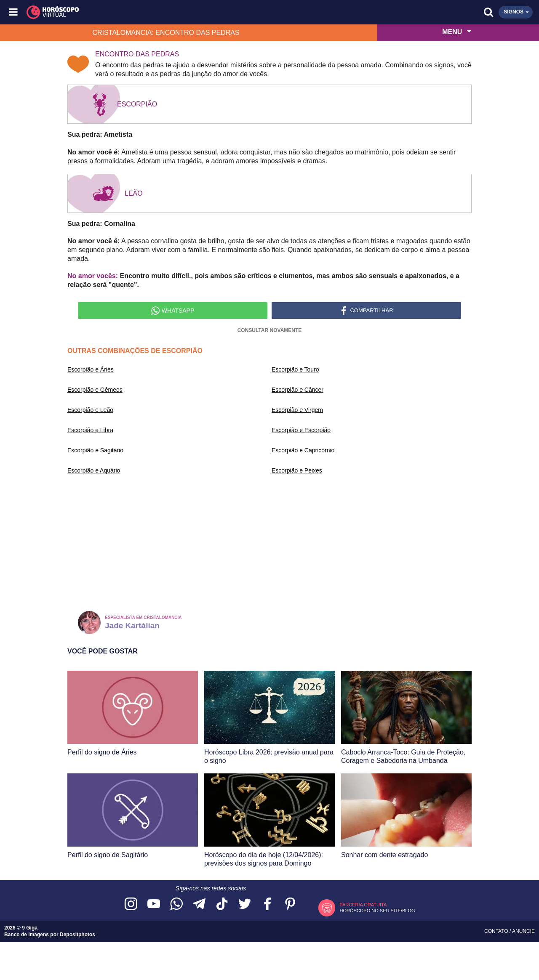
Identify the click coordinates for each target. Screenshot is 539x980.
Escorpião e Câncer (298, 390)
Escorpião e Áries (91, 369)
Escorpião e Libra (90, 430)
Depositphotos (77, 935)
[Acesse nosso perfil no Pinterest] (290, 904)
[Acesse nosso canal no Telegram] (199, 904)
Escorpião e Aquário (94, 470)
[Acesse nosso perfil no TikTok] (222, 904)
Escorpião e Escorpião (301, 430)
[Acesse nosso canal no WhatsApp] (176, 904)
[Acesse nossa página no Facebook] (267, 904)
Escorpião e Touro (295, 369)
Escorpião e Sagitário (95, 450)
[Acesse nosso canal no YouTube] (154, 904)
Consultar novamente (270, 330)
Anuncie (523, 931)
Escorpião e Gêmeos (95, 390)
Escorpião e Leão (90, 410)
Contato (497, 931)
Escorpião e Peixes (297, 470)
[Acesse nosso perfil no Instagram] (131, 904)
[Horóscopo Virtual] (142, 12)
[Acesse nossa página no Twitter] (245, 904)
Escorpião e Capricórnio (303, 450)
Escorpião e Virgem (297, 410)
